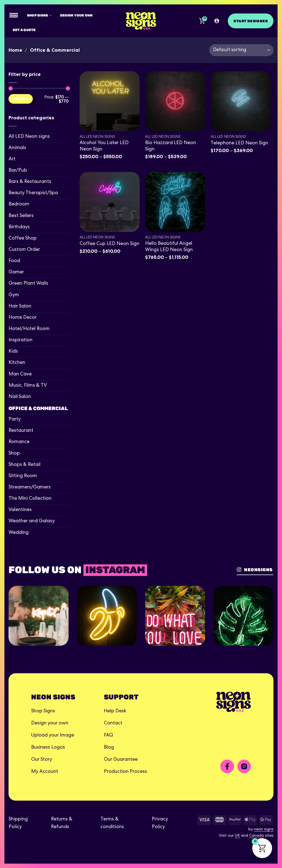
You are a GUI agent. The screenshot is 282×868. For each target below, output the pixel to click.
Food (14, 261)
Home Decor (23, 318)
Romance (19, 442)
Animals (17, 148)
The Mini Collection (30, 499)
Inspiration (21, 340)
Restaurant (21, 431)
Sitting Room (23, 476)
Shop (14, 454)
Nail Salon (20, 397)
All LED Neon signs (29, 137)
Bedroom (19, 204)
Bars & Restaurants (30, 182)
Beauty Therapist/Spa (33, 193)
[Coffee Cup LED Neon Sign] (110, 202)
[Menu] (14, 15)
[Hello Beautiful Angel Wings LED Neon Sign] (175, 202)
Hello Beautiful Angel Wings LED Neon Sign (169, 247)
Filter (21, 99)
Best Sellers (21, 216)
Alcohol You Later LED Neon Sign (104, 146)
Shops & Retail (25, 465)
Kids (13, 352)
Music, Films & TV (28, 386)
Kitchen (17, 363)
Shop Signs (39, 16)
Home (15, 50)
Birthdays (19, 227)
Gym (14, 295)
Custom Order (24, 250)
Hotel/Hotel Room (29, 329)
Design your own (76, 15)
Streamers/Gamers (30, 487)
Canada (257, 836)
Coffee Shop (23, 239)
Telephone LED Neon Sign (239, 143)
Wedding (19, 533)
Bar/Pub (18, 171)
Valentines (20, 510)
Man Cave (20, 374)
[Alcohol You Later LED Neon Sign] (110, 101)
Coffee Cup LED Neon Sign (109, 244)
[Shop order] (241, 50)
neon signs (264, 829)
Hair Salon (20, 307)
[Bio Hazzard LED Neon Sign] (175, 101)
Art (12, 159)
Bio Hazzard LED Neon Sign (171, 146)
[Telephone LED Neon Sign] (241, 101)
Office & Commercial (38, 408)
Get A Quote (24, 30)
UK (237, 836)
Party (15, 420)
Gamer (16, 272)
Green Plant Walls (28, 284)
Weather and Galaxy (32, 521)
